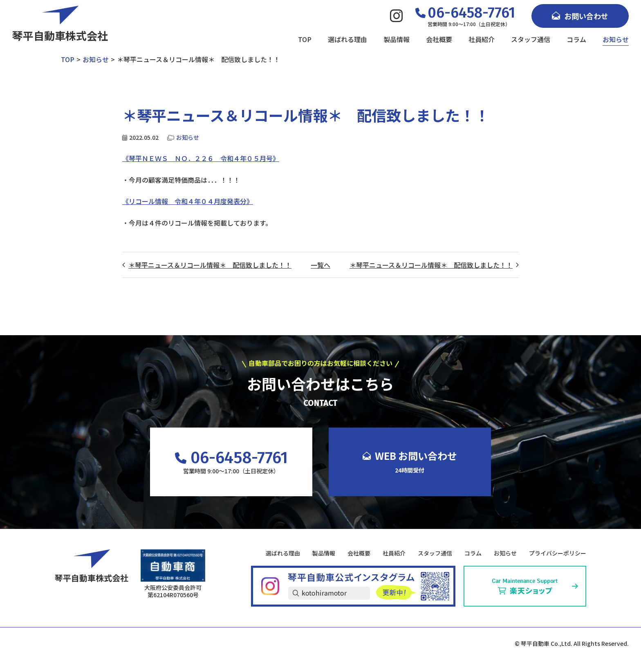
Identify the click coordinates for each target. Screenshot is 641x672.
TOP (305, 39)
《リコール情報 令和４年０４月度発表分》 (188, 201)
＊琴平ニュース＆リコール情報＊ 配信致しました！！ (210, 265)
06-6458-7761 (231, 458)
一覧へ (320, 265)
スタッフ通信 (531, 39)
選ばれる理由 (347, 39)
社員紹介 (482, 39)
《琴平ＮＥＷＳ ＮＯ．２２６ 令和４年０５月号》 (201, 158)
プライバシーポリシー (558, 553)
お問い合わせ (580, 16)
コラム (576, 39)
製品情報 (397, 39)
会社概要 (439, 39)
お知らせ (616, 39)
